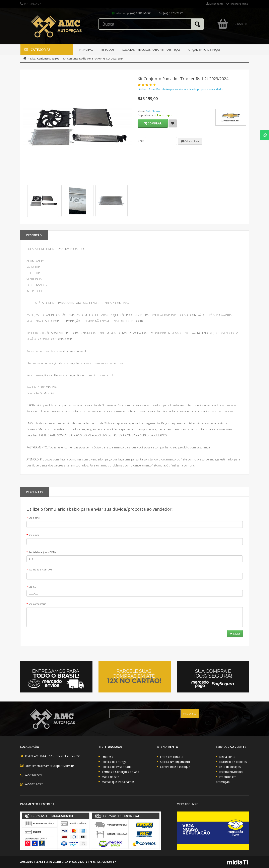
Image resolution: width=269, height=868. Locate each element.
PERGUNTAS (35, 492)
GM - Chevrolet (154, 111)
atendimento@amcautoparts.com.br (50, 766)
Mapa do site (110, 777)
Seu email (34, 535)
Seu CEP (33, 587)
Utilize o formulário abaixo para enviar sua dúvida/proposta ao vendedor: (182, 89)
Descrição (34, 235)
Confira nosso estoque (175, 767)
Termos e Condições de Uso (120, 772)
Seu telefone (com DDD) (42, 552)
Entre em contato (172, 757)
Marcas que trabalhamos (118, 782)
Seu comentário (37, 604)
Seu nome (34, 518)
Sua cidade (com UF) (40, 570)
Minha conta (227, 757)
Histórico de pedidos (233, 762)
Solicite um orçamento (175, 762)
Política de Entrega (114, 762)
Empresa (107, 757)
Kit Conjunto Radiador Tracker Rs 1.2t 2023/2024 (93, 59)
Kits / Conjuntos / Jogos (45, 59)
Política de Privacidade (116, 767)
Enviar (235, 634)
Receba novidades (231, 772)
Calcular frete (190, 141)
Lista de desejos (230, 767)
